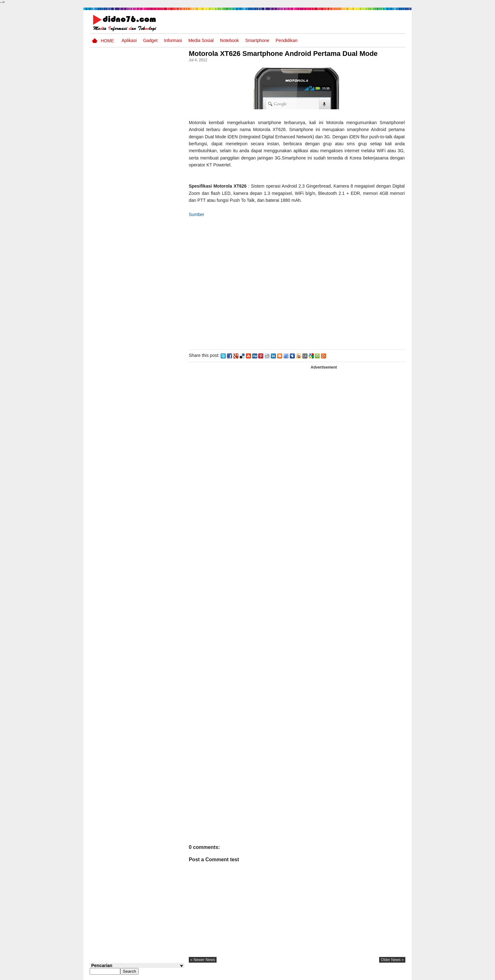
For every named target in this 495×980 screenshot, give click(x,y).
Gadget (150, 40)
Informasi (173, 40)
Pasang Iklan (309, 975)
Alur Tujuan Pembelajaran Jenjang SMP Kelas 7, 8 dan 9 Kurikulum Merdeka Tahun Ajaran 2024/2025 (148, 352)
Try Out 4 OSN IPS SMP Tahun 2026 (146, 444)
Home (107, 41)
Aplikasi (129, 40)
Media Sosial (201, 40)
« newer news (205, 960)
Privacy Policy (367, 975)
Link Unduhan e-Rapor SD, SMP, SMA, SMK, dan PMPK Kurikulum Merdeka (149, 324)
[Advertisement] (298, 282)
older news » (392, 960)
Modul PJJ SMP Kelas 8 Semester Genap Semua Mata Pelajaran (147, 300)
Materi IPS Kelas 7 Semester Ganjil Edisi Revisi (143, 276)
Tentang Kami (338, 975)
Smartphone (257, 40)
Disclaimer (394, 975)
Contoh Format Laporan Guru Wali (146, 468)
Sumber (198, 214)
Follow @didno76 (107, 500)
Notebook (230, 40)
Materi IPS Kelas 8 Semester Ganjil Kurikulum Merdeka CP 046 (149, 424)
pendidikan (286, 40)
